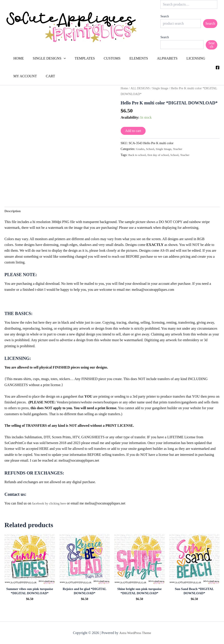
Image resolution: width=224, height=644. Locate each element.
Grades (141, 149)
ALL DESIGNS (141, 88)
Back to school (138, 155)
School (151, 149)
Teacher (181, 149)
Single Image (163, 88)
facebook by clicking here (51, 504)
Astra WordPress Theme (135, 633)
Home (125, 88)
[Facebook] (218, 68)
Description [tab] (13, 211)
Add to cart (133, 131)
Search (165, 16)
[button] (61, 58)
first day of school (161, 155)
